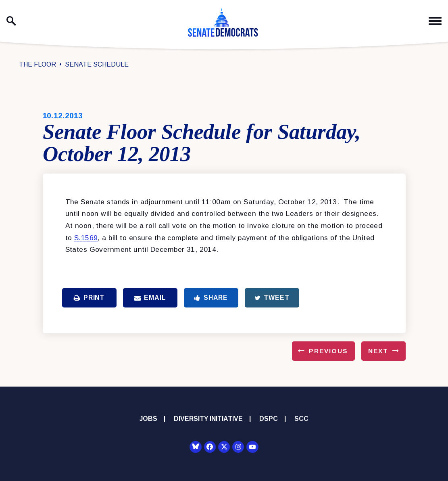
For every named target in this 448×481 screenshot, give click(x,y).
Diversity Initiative (208, 419)
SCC (301, 419)
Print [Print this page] (89, 298)
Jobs (148, 419)
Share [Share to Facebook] (211, 298)
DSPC (269, 419)
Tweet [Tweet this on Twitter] (272, 298)
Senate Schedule (97, 64)
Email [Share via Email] (150, 298)
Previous (328, 351)
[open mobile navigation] (435, 21)
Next (378, 351)
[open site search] (11, 21)
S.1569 (86, 238)
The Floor (38, 64)
